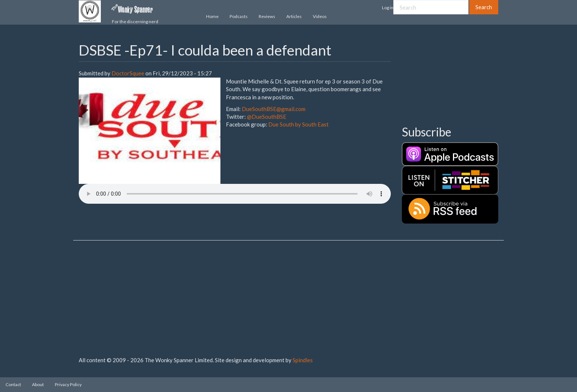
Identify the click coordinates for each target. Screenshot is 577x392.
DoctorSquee (128, 73)
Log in (388, 8)
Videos (320, 16)
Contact (13, 384)
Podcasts (239, 16)
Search (484, 7)
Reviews (267, 16)
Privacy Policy (68, 384)
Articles (294, 16)
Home (212, 16)
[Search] (431, 7)
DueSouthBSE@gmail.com (274, 109)
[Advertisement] (439, 79)
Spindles (303, 360)
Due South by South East (298, 124)
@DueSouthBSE (267, 117)
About (38, 384)
